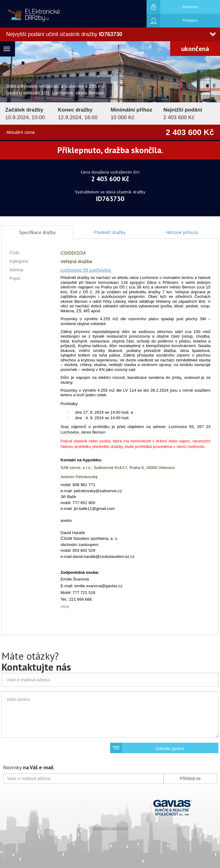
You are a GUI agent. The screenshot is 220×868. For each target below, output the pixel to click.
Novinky (28, 767)
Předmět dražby (110, 232)
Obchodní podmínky (110, 828)
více (65, 606)
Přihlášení (172, 21)
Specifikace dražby (37, 232)
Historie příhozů (182, 232)
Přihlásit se (190, 778)
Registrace (172, 7)
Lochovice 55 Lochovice (86, 270)
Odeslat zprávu (170, 749)
